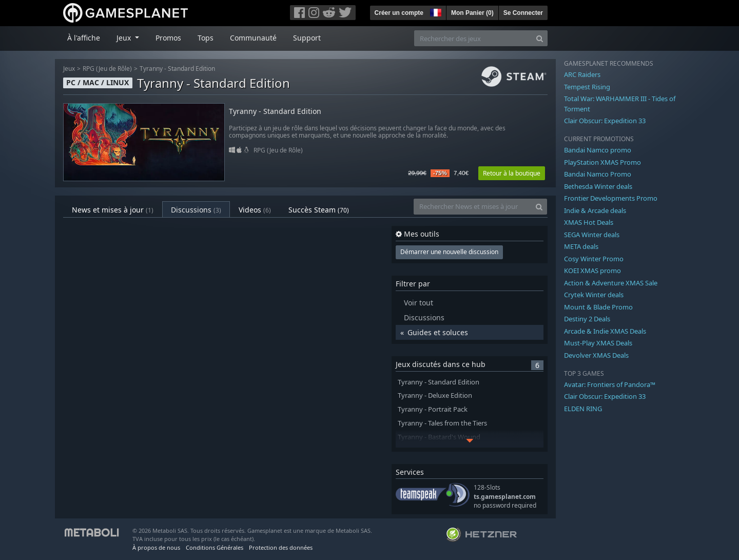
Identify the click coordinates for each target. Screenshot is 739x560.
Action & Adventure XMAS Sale (611, 283)
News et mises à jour (113, 210)
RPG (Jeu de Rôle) (107, 69)
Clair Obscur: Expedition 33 (605, 121)
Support (307, 38)
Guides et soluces (438, 332)
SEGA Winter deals (592, 235)
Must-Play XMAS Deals (598, 343)
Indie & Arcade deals (595, 210)
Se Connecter (523, 13)
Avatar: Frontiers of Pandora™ (610, 384)
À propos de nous (156, 547)
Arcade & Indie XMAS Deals (605, 331)
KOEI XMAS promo (592, 271)
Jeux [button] (125, 38)
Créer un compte (399, 13)
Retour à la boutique (512, 173)
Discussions (196, 210)
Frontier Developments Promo (611, 198)
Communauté (253, 38)
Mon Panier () (472, 13)
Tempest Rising (587, 87)
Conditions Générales (215, 547)
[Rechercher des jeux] (473, 38)
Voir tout (419, 303)
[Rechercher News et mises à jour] (473, 207)
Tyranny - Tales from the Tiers (442, 423)
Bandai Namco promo (598, 150)
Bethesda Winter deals (598, 186)
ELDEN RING (583, 409)
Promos (168, 38)
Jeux (69, 69)
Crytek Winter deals (594, 295)
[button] (435, 11)
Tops (206, 38)
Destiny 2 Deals (587, 319)
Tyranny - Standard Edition (177, 69)
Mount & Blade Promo (598, 307)
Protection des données (281, 547)
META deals (581, 246)
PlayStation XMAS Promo (602, 162)
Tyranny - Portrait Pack (433, 409)
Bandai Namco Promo (598, 174)
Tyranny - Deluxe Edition (435, 395)
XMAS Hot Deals (589, 222)
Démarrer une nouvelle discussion (449, 252)
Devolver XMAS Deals (596, 355)
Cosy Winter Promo (594, 259)
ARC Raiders (582, 74)
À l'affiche (84, 38)
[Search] (540, 38)
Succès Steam (319, 210)
